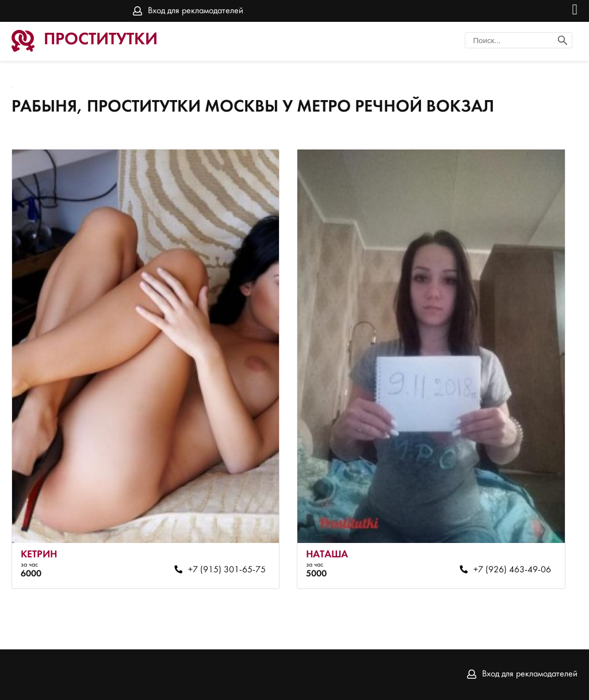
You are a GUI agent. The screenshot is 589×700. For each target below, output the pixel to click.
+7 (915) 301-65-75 (227, 570)
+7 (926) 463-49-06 (512, 570)
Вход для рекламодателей (196, 11)
